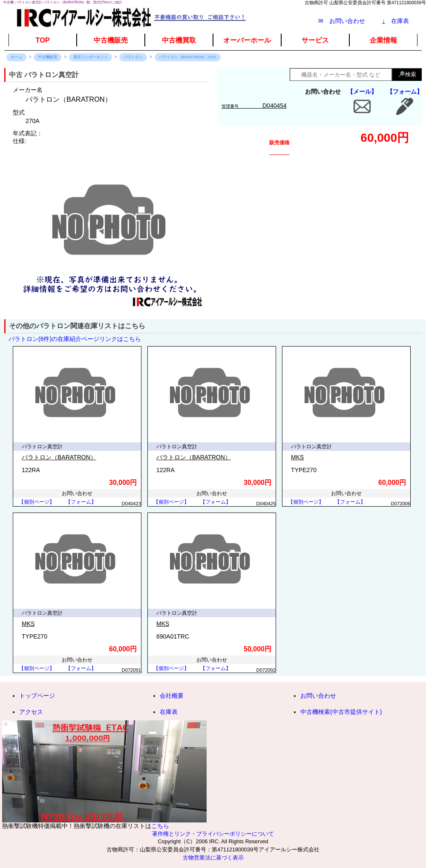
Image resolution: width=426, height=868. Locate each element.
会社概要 (172, 696)
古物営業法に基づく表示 (213, 858)
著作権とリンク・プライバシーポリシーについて (213, 834)
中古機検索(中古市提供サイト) (341, 712)
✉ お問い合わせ (342, 21)
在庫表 (396, 21)
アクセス (31, 712)
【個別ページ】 (37, 502)
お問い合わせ (318, 696)
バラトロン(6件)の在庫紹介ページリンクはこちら (75, 339)
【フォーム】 (405, 92)
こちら (160, 826)
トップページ (37, 696)
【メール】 (362, 92)
